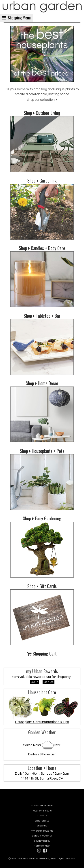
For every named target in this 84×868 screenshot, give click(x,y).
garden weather (42, 836)
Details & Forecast (42, 754)
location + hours (42, 811)
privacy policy (42, 841)
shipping (42, 826)
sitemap (42, 862)
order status (42, 821)
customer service (42, 806)
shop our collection (42, 100)
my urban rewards (42, 831)
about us (42, 816)
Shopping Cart (42, 654)
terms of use (42, 846)
